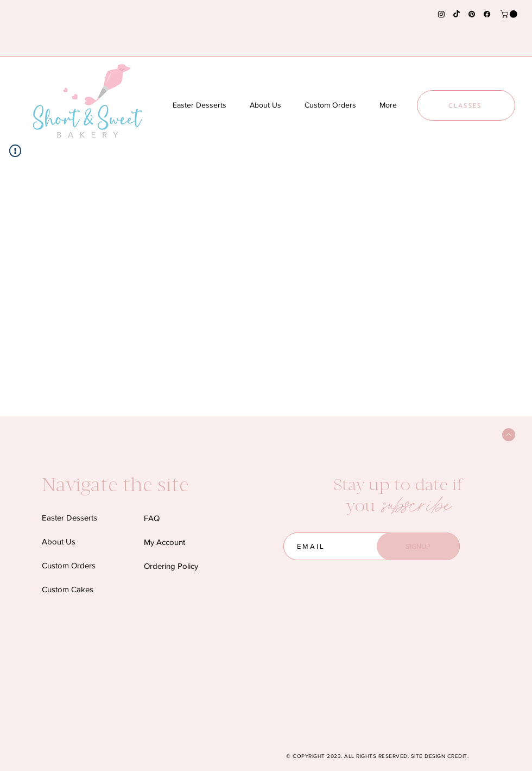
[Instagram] (441, 14)
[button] (510, 14)
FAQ (152, 518)
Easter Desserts (69, 518)
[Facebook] (487, 14)
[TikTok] (457, 14)
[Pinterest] (472, 14)
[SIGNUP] (418, 546)
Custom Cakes (68, 589)
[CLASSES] (466, 105)
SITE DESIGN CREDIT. (440, 756)
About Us (59, 541)
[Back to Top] (509, 435)
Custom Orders (69, 565)
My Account (164, 542)
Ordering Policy (171, 566)
